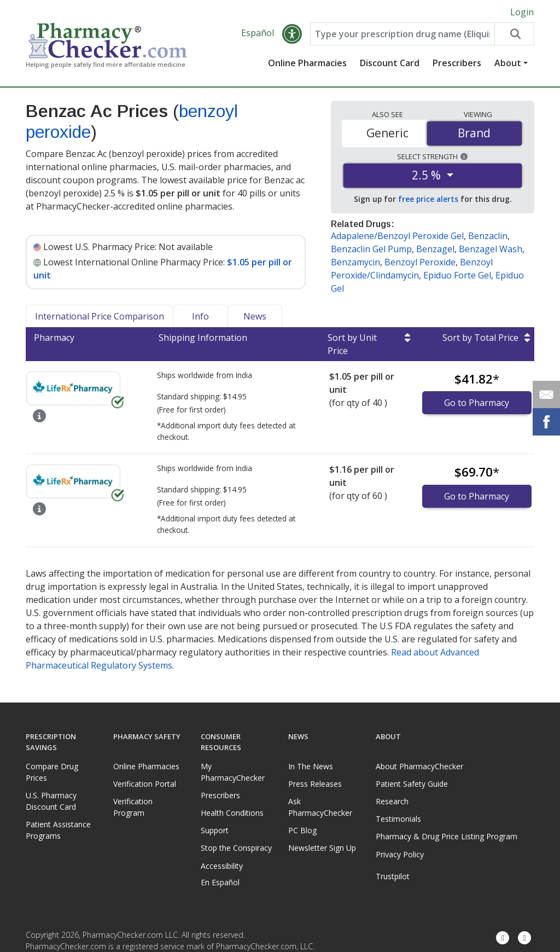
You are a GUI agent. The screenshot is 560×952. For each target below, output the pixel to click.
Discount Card (390, 63)
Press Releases (315, 784)
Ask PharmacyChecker (320, 807)
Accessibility (222, 866)
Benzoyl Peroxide (420, 262)
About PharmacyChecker (419, 766)
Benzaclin (488, 236)
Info (200, 316)
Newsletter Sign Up (322, 848)
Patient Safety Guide (412, 784)
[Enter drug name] (402, 34)
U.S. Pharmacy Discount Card (51, 801)
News (255, 316)
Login (522, 12)
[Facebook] (503, 939)
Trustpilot (392, 876)
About (508, 63)
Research (392, 801)
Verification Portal (145, 784)
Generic (387, 133)
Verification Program (133, 807)
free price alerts (428, 199)
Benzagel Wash (491, 249)
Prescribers (457, 63)
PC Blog (302, 830)
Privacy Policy (400, 854)
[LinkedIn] (524, 939)
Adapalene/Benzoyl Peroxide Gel (397, 236)
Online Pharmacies (307, 63)
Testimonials (398, 819)
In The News (311, 766)
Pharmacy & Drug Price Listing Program (447, 836)
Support (215, 830)
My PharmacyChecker (233, 772)
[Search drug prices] (514, 34)
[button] (292, 34)
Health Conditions (232, 813)
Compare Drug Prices (52, 772)
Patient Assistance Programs (58, 830)
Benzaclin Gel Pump (371, 249)
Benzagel (435, 249)
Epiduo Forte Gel (457, 275)
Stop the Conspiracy (236, 848)
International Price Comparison (100, 316)
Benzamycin (355, 262)
